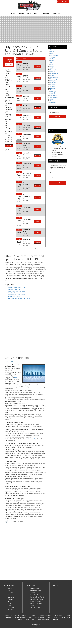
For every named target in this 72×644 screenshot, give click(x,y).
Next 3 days (8, 137)
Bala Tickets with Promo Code (17, 281)
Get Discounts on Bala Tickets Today (19, 289)
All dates (9, 132)
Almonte (53, 52)
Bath (52, 68)
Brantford (53, 83)
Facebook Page (32, 429)
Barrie (52, 66)
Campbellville (54, 97)
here (16, 368)
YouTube (11, 598)
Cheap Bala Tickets (14, 287)
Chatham (53, 103)
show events (40, 239)
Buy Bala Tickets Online (15, 283)
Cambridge (53, 95)
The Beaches (9, 107)
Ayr (51, 62)
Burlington (53, 88)
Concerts (21, 13)
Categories (9, 68)
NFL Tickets (59, 605)
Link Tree (9, 594)
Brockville (53, 86)
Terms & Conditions (20, 605)
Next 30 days (9, 141)
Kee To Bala (10, 351)
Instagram (11, 587)
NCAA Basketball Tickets (23, 608)
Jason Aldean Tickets (37, 587)
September (8, 129)
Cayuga (52, 101)
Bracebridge (54, 79)
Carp (52, 99)
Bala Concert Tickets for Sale (17, 285)
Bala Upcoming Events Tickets (17, 278)
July (6, 125)
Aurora (52, 61)
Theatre (37, 13)
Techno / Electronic (8, 85)
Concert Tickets (44, 610)
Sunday (7, 91)
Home (13, 13)
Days (7, 89)
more (6, 116)
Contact (34, 605)
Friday (7, 93)
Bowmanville (54, 77)
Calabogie (53, 92)
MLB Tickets (30, 610)
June (6, 123)
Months (8, 119)
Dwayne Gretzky (7, 101)
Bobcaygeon (54, 73)
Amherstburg (54, 55)
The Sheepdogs (8, 114)
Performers (9, 98)
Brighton (53, 84)
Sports (29, 13)
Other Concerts (7, 78)
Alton (52, 53)
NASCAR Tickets (36, 591)
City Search (46, 13)
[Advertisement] (25, 332)
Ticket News (57, 13)
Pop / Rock (8, 70)
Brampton (53, 81)
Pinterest (11, 600)
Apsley (52, 59)
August (7, 127)
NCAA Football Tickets (43, 608)
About (8, 605)
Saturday (7, 95)
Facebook (11, 589)
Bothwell (53, 75)
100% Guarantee (46, 605)
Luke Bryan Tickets (37, 589)
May (6, 121)
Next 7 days (8, 139)
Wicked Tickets (35, 598)
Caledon (53, 94)
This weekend (7, 135)
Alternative (8, 72)
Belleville (53, 72)
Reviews (56, 610)
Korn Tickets (35, 579)
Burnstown (53, 90)
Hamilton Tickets (36, 585)
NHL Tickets (59, 608)
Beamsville (53, 70)
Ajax (51, 50)
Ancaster (53, 57)
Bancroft (53, 64)
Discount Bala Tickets (15, 280)
